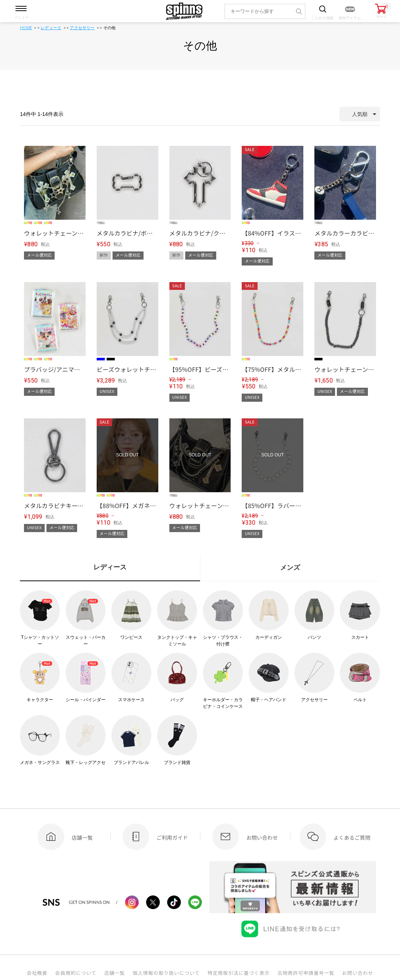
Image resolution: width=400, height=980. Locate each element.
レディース (51, 28)
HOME (26, 28)
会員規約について (76, 973)
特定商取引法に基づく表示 (239, 973)
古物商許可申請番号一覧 (306, 973)
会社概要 (37, 973)
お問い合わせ (358, 973)
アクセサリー (82, 28)
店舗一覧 (114, 973)
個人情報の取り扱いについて (166, 973)
